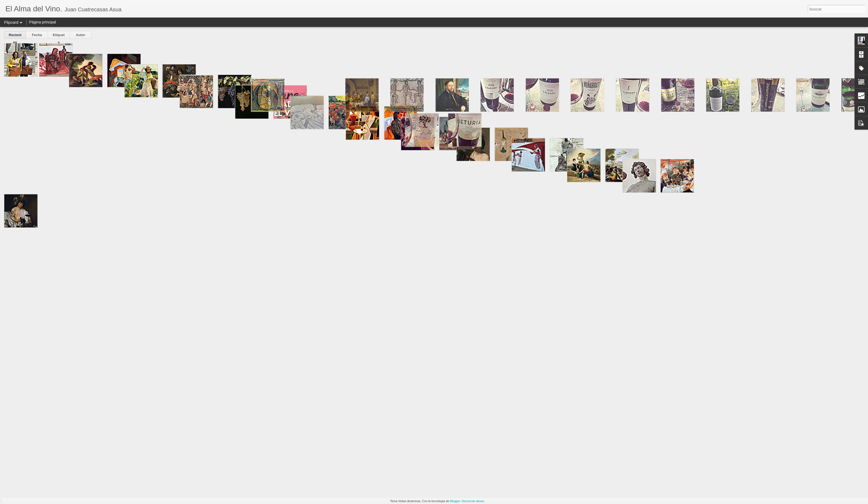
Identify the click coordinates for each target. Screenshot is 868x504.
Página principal (43, 22)
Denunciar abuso (473, 501)
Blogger (455, 501)
